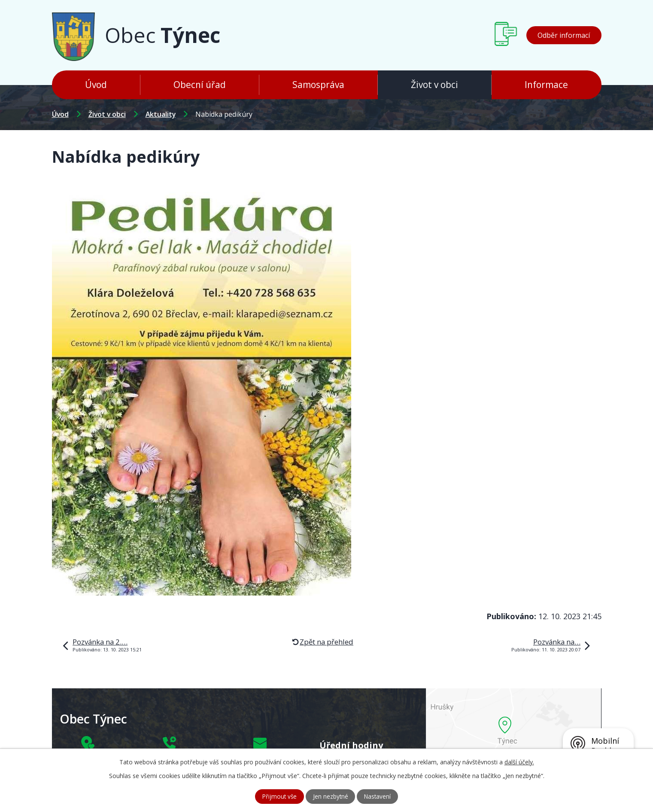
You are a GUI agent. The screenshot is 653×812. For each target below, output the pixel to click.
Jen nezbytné (330, 796)
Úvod (96, 85)
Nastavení (379, 796)
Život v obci (434, 85)
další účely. (519, 762)
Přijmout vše (278, 796)
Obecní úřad (200, 85)
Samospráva (318, 85)
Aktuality (161, 114)
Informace (546, 85)
